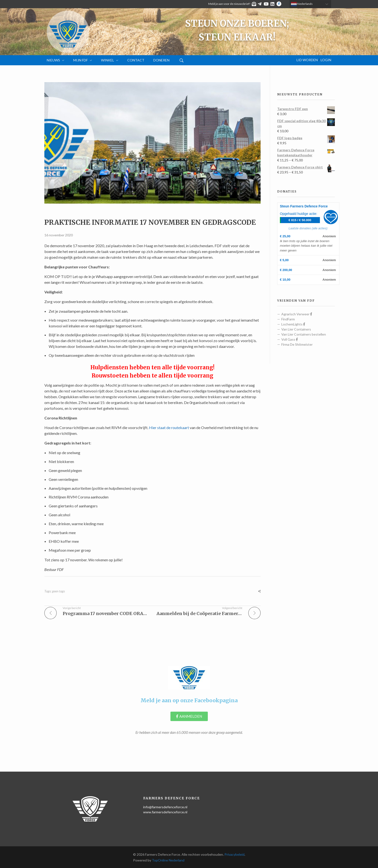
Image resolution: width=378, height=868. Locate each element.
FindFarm (288, 319)
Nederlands (302, 4)
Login (326, 60)
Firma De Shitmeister (297, 344)
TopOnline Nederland (168, 860)
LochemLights (293, 324)
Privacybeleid (234, 854)
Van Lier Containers (296, 329)
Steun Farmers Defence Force (304, 206)
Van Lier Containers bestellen (304, 334)
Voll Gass (290, 339)
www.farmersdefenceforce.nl (165, 812)
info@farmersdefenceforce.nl (165, 807)
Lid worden (307, 60)
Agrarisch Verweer (297, 314)
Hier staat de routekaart (169, 427)
